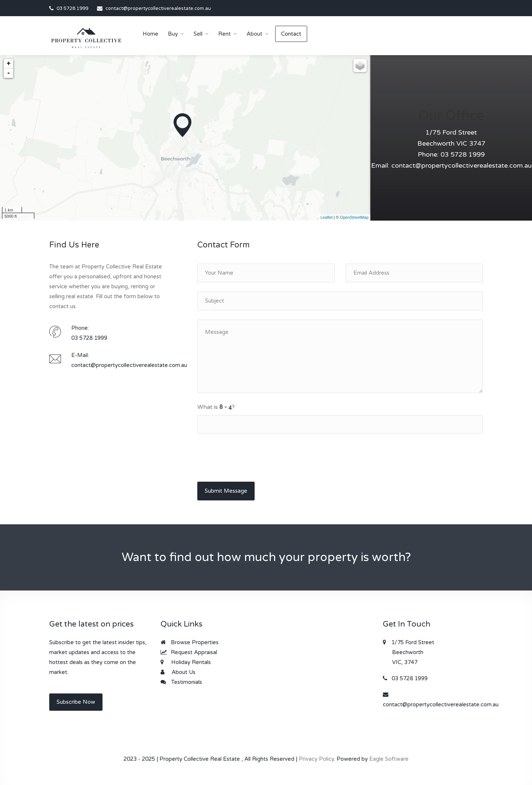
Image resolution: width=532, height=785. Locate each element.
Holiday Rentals (186, 662)
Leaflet (326, 217)
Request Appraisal (189, 652)
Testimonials (181, 682)
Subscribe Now (76, 702)
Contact (291, 34)
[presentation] (253, 457)
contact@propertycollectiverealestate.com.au (158, 8)
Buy (173, 34)
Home (150, 34)
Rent (224, 34)
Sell (198, 34)
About (254, 34)
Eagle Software (389, 759)
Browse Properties (190, 642)
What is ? (216, 407)
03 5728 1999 (72, 8)
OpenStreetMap (354, 217)
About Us (178, 672)
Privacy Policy (316, 759)
